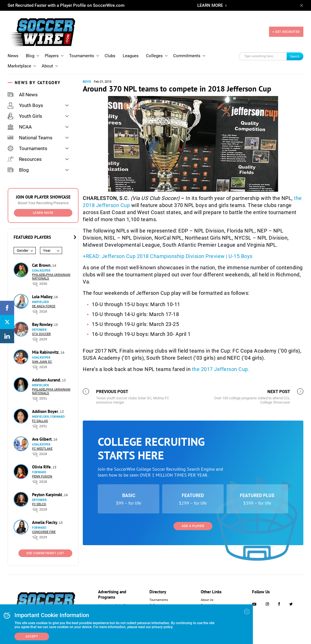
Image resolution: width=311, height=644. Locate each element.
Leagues (131, 56)
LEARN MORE (210, 5)
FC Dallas (40, 421)
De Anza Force (44, 306)
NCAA (20, 127)
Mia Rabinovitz (46, 352)
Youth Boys (25, 105)
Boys (87, 82)
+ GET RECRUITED (286, 32)
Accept (32, 636)
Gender (23, 250)
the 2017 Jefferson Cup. (221, 369)
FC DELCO (39, 504)
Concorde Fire (44, 532)
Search (295, 56)
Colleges (154, 56)
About (47, 66)
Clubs (110, 56)
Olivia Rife (42, 467)
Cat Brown (42, 265)
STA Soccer (41, 334)
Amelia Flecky (45, 522)
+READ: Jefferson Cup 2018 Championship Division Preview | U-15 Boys (168, 256)
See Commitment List (45, 553)
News (13, 56)
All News (23, 95)
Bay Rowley (43, 324)
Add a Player (193, 526)
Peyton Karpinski (48, 495)
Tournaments (82, 56)
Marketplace (19, 66)
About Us (207, 600)
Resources (25, 159)
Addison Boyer (46, 411)
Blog (30, 56)
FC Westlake (42, 449)
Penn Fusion (42, 476)
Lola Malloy (43, 297)
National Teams (30, 138)
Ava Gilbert (42, 439)
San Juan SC (42, 362)
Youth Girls (25, 116)
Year (47, 250)
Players (52, 56)
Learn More (43, 213)
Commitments (187, 56)
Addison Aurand (47, 380)
